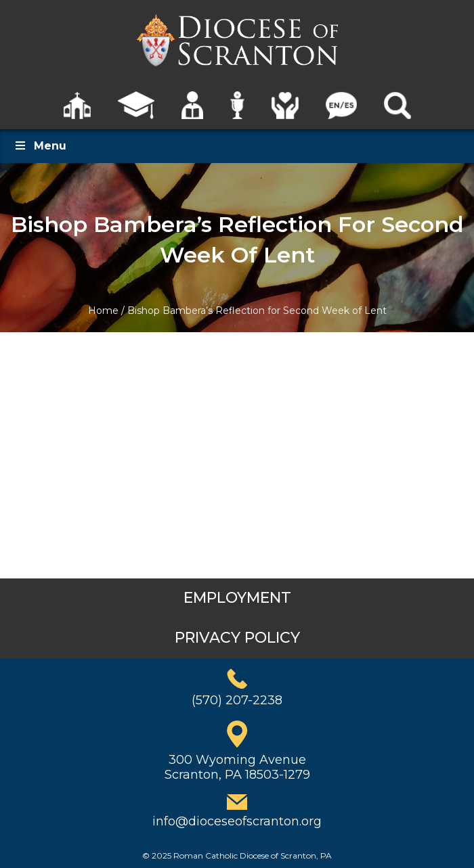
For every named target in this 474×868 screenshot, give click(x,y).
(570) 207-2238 (237, 700)
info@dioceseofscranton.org (237, 821)
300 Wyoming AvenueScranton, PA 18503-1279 (237, 767)
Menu (40, 146)
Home (103, 311)
